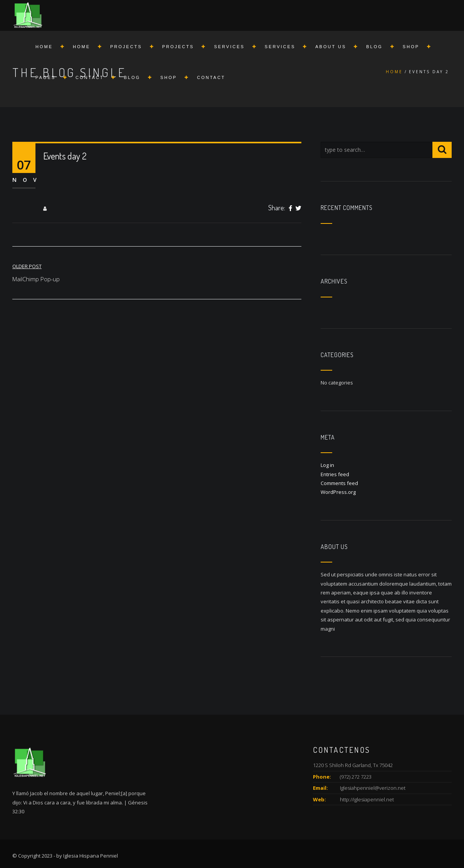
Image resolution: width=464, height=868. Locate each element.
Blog (374, 47)
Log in (327, 465)
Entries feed (335, 474)
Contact (90, 77)
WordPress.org (338, 492)
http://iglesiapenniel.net (367, 799)
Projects (126, 47)
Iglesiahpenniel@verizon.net (373, 788)
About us (331, 47)
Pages (45, 77)
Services (229, 47)
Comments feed (339, 483)
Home (44, 47)
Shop (411, 47)
